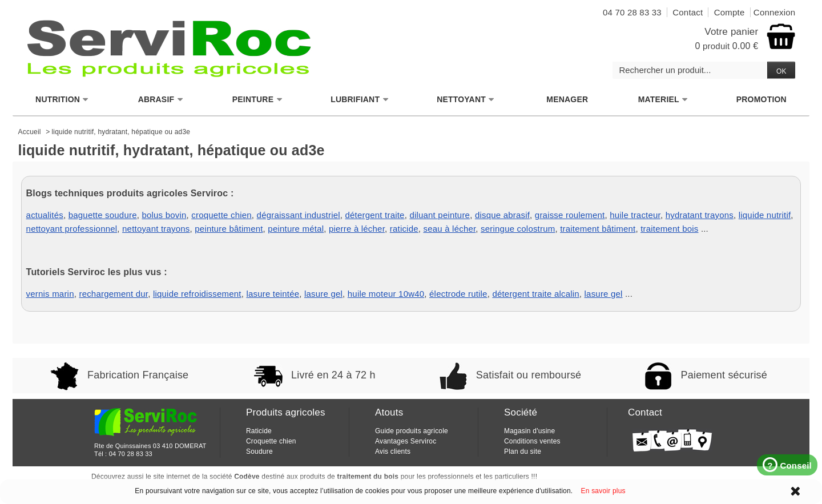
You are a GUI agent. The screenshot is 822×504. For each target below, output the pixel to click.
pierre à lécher (357, 229)
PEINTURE (257, 100)
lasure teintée (273, 294)
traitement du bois (368, 477)
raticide (404, 229)
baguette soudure (103, 215)
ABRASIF (161, 100)
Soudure (259, 451)
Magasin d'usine (529, 431)
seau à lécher (450, 229)
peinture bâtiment (229, 229)
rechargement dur (113, 294)
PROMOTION (761, 99)
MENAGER (567, 99)
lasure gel (323, 294)
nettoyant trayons (156, 229)
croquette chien (221, 215)
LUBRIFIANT (360, 100)
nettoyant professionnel (72, 229)
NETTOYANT (466, 100)
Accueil (30, 132)
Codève (247, 477)
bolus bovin (164, 215)
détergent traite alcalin (535, 294)
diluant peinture (440, 215)
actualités (45, 215)
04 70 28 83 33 (131, 454)
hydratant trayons (700, 215)
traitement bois (669, 229)
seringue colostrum (518, 229)
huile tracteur (635, 215)
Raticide (259, 431)
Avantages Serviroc (406, 441)
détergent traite (375, 215)
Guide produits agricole (412, 431)
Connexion (775, 12)
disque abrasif (502, 215)
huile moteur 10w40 (386, 294)
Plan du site (523, 451)
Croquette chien (271, 441)
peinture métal (296, 229)
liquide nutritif (765, 215)
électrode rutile (458, 294)
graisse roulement (570, 215)
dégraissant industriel (299, 215)
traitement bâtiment (598, 229)
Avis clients (393, 451)
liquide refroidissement (197, 294)
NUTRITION (62, 100)
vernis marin (50, 294)
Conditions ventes (532, 441)
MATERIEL (663, 100)
